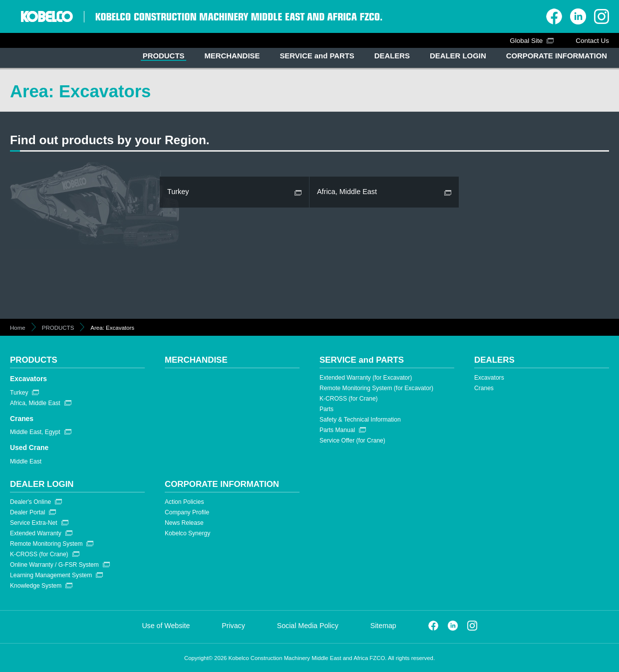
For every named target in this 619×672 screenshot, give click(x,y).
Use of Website (166, 626)
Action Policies (184, 502)
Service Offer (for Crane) (352, 441)
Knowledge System (36, 586)
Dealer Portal (27, 512)
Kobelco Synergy (187, 533)
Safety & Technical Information (360, 420)
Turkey (19, 393)
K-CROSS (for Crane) (349, 399)
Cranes (22, 419)
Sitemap (383, 626)
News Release (184, 523)
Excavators (28, 379)
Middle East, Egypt (35, 432)
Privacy (233, 626)
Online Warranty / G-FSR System (54, 565)
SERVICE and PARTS (362, 360)
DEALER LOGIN (42, 484)
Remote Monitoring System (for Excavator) (376, 388)
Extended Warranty (36, 533)
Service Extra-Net (34, 523)
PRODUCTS (58, 328)
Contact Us (592, 41)
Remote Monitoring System (46, 544)
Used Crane (29, 448)
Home (18, 328)
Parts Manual (337, 430)
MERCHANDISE (196, 360)
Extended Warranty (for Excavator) (366, 378)
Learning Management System (51, 575)
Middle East (26, 461)
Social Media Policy (308, 626)
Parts (326, 409)
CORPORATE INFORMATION (222, 484)
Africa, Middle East (35, 403)
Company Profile (187, 512)
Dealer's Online (30, 502)
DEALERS (494, 360)
